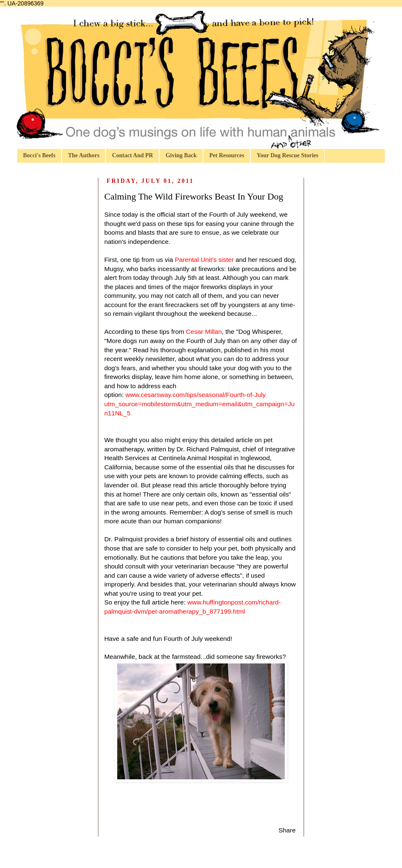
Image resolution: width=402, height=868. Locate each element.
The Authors (84, 155)
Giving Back (181, 155)
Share (287, 830)
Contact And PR (132, 155)
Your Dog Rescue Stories (287, 155)
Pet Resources (227, 155)
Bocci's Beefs (39, 155)
